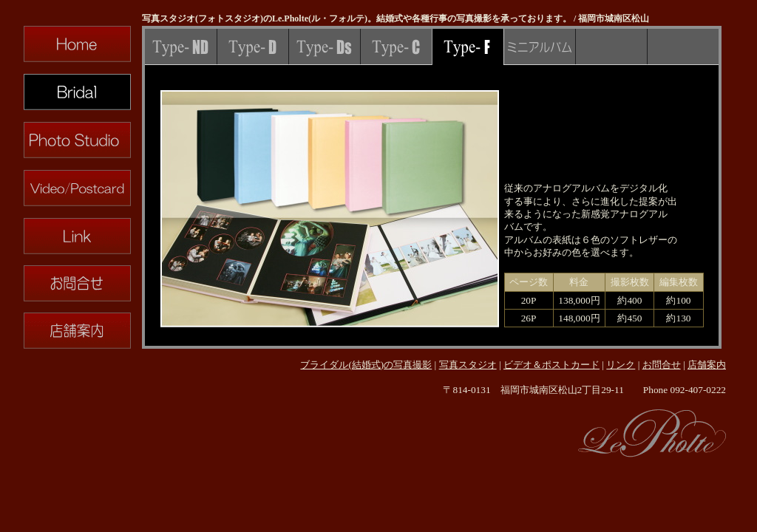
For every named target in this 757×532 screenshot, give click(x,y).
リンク (621, 365)
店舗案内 (707, 365)
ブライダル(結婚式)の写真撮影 (366, 365)
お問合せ (662, 365)
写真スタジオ (468, 365)
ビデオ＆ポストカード (551, 365)
